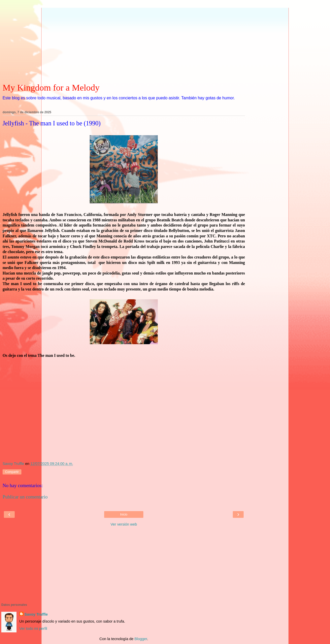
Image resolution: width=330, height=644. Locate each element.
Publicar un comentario (25, 497)
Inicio (124, 514)
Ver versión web (124, 524)
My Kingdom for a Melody (51, 87)
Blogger (141, 639)
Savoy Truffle (36, 614)
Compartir (12, 472)
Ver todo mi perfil (33, 629)
